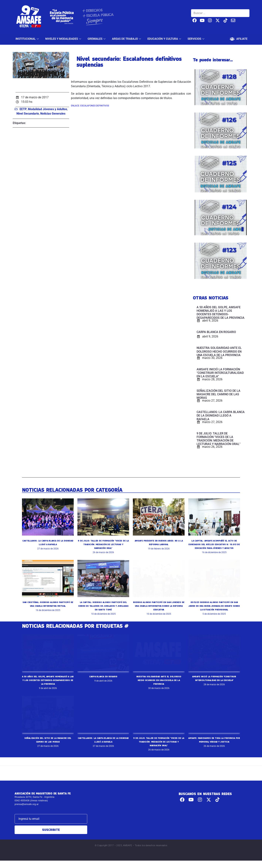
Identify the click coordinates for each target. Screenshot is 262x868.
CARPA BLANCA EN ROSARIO (103, 680)
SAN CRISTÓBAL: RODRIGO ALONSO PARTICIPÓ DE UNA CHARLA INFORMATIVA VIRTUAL (48, 609)
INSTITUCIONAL (28, 39)
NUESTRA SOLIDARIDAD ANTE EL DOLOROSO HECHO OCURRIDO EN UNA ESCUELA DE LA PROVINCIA (159, 684)
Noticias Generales (53, 114)
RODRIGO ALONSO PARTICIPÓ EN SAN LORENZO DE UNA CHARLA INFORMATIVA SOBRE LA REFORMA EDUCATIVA (159, 609)
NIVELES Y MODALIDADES (64, 39)
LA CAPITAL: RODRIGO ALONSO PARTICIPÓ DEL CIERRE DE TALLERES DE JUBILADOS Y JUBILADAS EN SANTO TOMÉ (103, 609)
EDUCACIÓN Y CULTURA (165, 39)
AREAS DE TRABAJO (127, 39)
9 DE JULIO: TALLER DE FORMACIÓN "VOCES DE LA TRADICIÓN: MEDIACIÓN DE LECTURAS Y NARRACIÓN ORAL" (103, 544)
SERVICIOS (196, 39)
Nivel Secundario (28, 114)
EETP (23, 109)
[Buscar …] (220, 13)
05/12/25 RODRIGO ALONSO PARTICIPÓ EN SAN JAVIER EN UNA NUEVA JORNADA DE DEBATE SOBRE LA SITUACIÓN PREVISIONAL (214, 609)
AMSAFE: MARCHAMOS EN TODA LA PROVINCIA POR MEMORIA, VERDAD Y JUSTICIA (214, 749)
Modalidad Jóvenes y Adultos (47, 109)
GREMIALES (97, 39)
